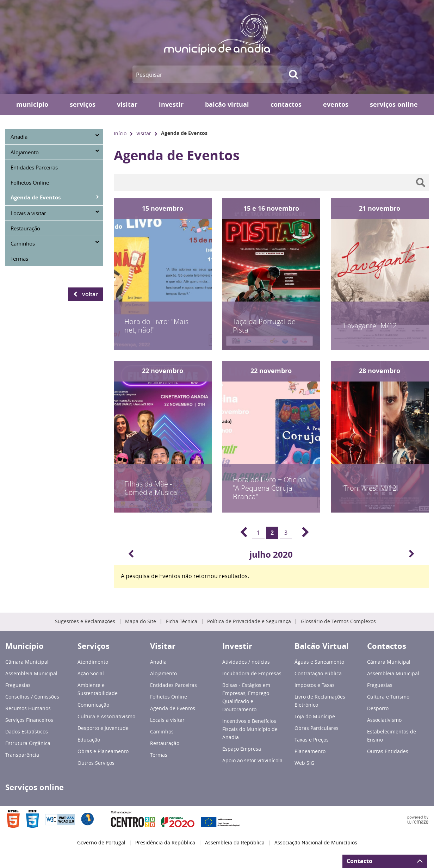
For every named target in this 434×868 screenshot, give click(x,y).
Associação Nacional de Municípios (316, 843)
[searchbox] (271, 182)
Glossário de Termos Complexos (338, 621)
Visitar (144, 133)
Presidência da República (165, 843)
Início (120, 133)
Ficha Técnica (182, 621)
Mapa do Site (141, 621)
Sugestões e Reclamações (85, 621)
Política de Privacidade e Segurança (249, 621)
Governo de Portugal (101, 843)
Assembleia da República (235, 843)
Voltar (90, 294)
